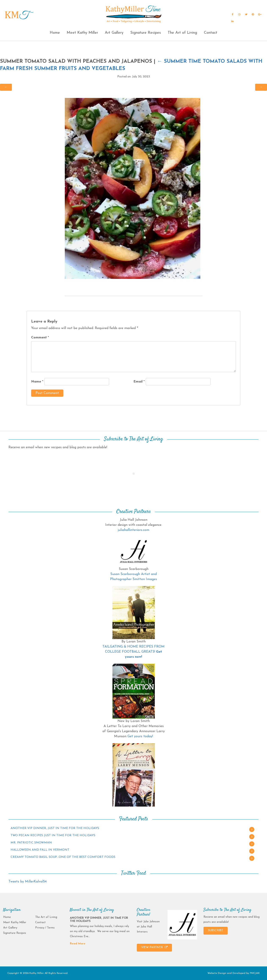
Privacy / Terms (45, 928)
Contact (211, 33)
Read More (78, 944)
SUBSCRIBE (216, 930)
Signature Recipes (146, 33)
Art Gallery (114, 33)
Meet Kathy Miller (82, 33)
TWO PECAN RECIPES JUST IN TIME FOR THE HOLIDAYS (53, 836)
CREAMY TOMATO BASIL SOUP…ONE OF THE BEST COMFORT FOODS (63, 857)
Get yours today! (140, 736)
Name (37, 382)
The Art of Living (182, 33)
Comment (40, 338)
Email (139, 382)
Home (55, 33)
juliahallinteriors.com (133, 530)
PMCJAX (255, 973)
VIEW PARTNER (154, 947)
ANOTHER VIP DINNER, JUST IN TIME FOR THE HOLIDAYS (55, 828)
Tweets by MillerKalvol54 (28, 882)
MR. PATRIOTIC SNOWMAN (31, 843)
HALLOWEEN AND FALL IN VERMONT (40, 850)
